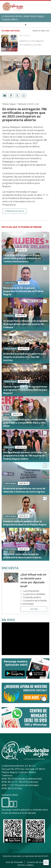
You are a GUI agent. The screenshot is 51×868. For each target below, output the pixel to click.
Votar (34, 609)
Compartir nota (14, 211)
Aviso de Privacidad (14, 862)
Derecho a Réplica (26, 865)
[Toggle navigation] (46, 862)
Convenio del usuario (36, 862)
